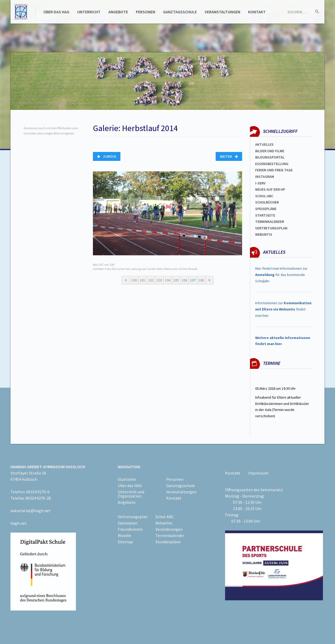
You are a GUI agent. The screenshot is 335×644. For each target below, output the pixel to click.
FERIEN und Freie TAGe (274, 170)
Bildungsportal (270, 157)
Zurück (107, 156)
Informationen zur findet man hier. (283, 309)
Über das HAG (56, 12)
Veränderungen (169, 529)
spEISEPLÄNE (266, 209)
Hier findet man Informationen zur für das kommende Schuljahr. (281, 275)
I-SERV (260, 183)
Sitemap (125, 542)
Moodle (124, 535)
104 (168, 280)
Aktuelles (264, 144)
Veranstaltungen (222, 12)
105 (176, 280)
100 (134, 280)
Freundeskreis (130, 529)
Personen (146, 12)
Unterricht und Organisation (131, 494)
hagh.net (19, 523)
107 (193, 280)
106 (184, 280)
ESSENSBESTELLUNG (272, 164)
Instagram (265, 177)
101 (143, 280)
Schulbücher (267, 202)
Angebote (118, 12)
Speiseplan (128, 523)
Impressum (258, 473)
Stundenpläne (168, 542)
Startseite (265, 215)
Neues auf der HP (270, 189)
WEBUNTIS (264, 234)
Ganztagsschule (180, 12)
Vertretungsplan (271, 228)
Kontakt (257, 12)
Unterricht (89, 12)
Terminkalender (270, 222)
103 (159, 280)
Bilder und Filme (270, 151)
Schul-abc (264, 196)
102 (151, 280)
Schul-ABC (165, 517)
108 (201, 280)
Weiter (229, 156)
